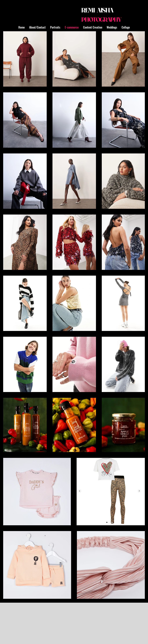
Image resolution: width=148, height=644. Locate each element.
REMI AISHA (97, 10)
